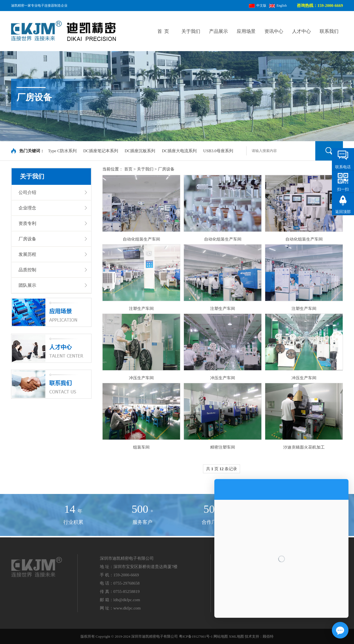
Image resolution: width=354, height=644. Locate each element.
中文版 (258, 6)
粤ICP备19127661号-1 (196, 636)
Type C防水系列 (63, 151)
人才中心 (301, 31)
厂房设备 (166, 169)
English (278, 6)
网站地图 (221, 636)
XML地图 (236, 636)
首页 (128, 169)
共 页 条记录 (222, 469)
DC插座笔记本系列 (101, 151)
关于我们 (191, 31)
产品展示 (218, 31)
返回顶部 (343, 212)
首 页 (163, 31)
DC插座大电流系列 (180, 151)
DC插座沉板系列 (141, 151)
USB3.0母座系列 (218, 151)
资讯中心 (274, 31)
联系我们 (329, 31)
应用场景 (246, 31)
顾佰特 (268, 636)
